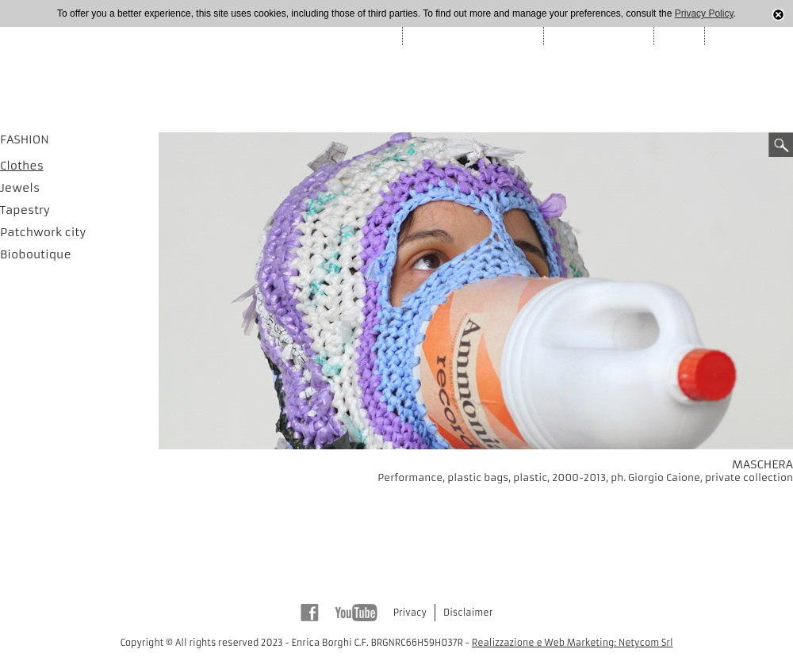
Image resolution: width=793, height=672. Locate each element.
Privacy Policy (704, 13)
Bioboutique (36, 254)
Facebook (310, 613)
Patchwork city (43, 232)
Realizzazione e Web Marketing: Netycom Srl (573, 643)
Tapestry (25, 210)
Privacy (410, 613)
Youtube (356, 613)
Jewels (20, 188)
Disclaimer (468, 613)
